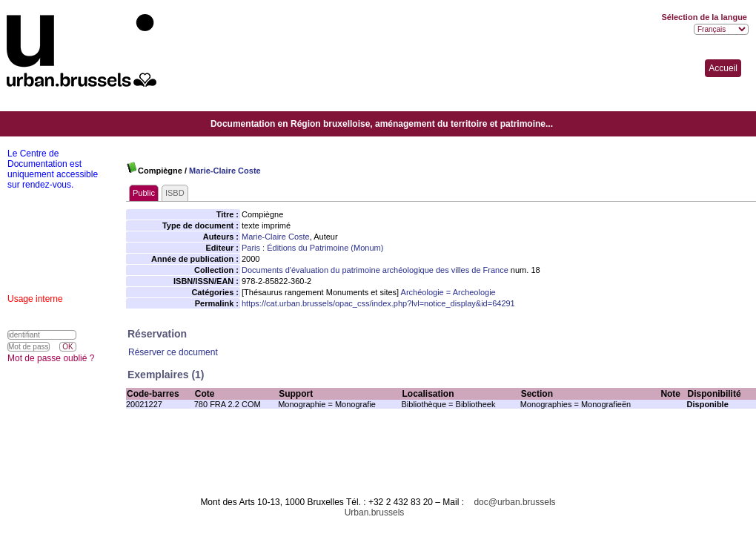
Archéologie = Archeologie (448, 292)
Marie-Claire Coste (225, 171)
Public (144, 193)
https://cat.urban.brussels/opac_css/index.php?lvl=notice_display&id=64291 (378, 303)
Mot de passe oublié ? (51, 358)
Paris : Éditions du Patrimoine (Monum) (312, 248)
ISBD (175, 193)
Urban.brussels (375, 512)
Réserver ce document (173, 352)
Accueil (723, 68)
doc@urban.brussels (514, 502)
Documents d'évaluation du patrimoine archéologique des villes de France (375, 270)
